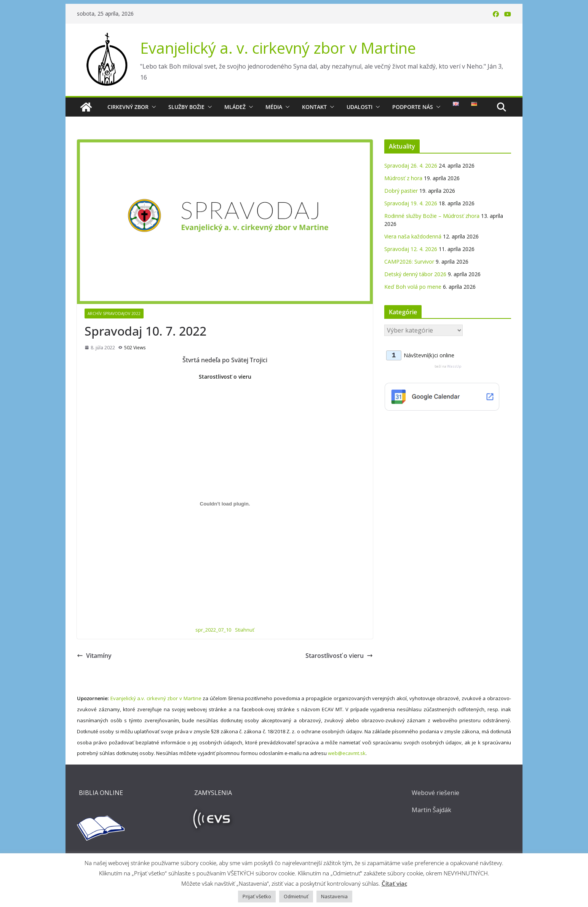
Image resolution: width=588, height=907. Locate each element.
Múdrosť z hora (403, 178)
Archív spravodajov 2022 (114, 314)
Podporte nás (413, 107)
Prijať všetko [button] (257, 896)
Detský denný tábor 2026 (415, 274)
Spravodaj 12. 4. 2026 (411, 249)
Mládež (235, 107)
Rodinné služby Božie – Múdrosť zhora (432, 216)
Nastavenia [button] (334, 896)
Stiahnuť (245, 630)
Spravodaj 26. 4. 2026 (411, 166)
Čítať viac (394, 883)
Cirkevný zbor (128, 107)
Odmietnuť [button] (296, 896)
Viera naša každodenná (413, 236)
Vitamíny (94, 656)
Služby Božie (186, 107)
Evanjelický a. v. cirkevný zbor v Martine (278, 48)
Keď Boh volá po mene (413, 287)
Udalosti (360, 107)
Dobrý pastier (401, 191)
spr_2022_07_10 (213, 630)
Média (274, 107)
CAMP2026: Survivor (409, 262)
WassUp (454, 366)
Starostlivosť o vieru (339, 656)
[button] (152, 107)
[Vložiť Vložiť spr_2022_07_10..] (225, 504)
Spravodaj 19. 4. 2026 (411, 203)
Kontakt (314, 107)
